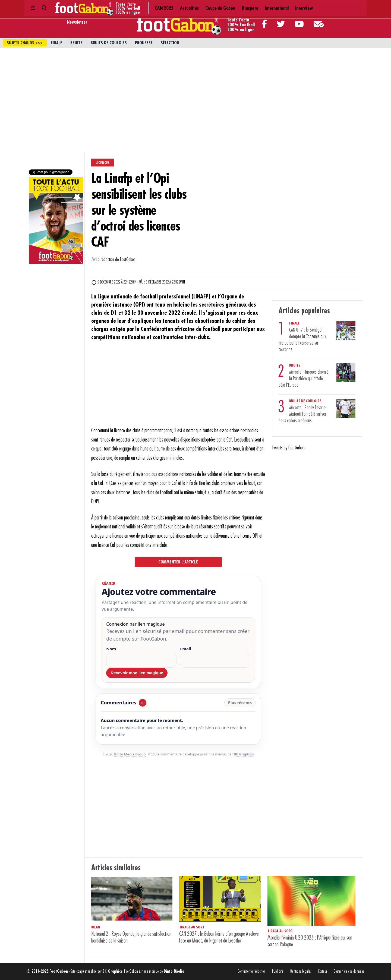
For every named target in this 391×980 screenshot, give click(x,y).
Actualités (125, 5)
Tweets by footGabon (288, 448)
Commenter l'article (178, 562)
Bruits (76, 43)
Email (186, 649)
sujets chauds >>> (25, 43)
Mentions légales (301, 971)
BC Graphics (244, 754)
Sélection (170, 43)
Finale (56, 43)
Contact (315, 5)
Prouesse (144, 43)
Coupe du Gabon (153, 5)
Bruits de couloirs (109, 43)
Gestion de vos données (349, 971)
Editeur (323, 971)
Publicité (278, 971)
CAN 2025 (103, 5)
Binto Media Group (130, 754)
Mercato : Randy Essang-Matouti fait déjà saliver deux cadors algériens (302, 414)
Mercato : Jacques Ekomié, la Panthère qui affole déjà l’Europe (304, 379)
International (204, 5)
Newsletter (77, 22)
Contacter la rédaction (252, 971)
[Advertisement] (195, 89)
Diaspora (180, 5)
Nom (111, 649)
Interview (229, 5)
